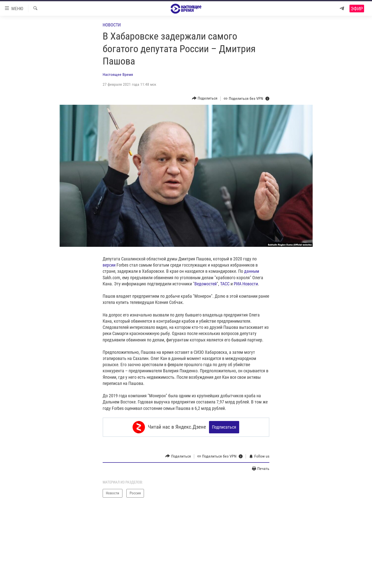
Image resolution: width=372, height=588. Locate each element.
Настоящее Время (118, 74)
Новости (112, 25)
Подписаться (224, 427)
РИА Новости (246, 284)
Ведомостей (206, 284)
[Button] (205, 98)
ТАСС (225, 284)
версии (110, 265)
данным (252, 271)
